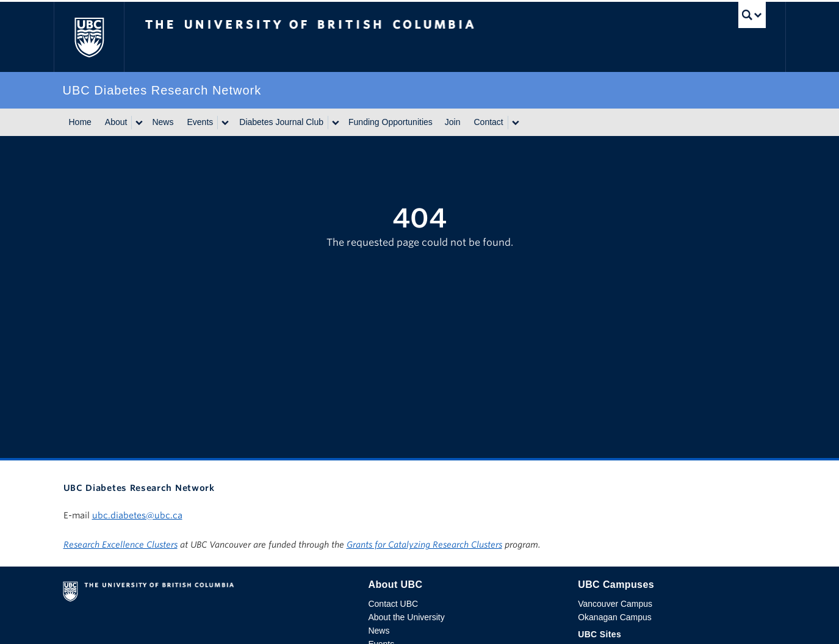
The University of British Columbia (89, 37)
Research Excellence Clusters (121, 545)
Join (453, 122)
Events (200, 122)
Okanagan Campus (615, 617)
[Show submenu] (139, 123)
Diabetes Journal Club (281, 122)
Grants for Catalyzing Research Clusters (424, 545)
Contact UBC (393, 604)
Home (80, 122)
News (163, 122)
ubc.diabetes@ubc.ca (137, 515)
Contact (488, 122)
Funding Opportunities (391, 122)
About (116, 122)
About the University (406, 617)
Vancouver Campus (615, 604)
